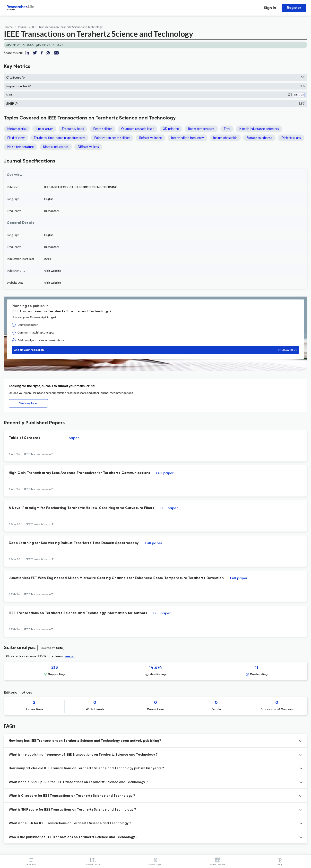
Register (294, 8)
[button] (23, 77)
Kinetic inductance (56, 147)
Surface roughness (259, 138)
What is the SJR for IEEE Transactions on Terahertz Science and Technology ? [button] (70, 823)
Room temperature (201, 129)
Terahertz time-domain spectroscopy (59, 138)
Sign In (270, 8)
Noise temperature (21, 147)
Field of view (16, 138)
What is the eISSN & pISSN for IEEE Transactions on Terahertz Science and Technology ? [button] (78, 782)
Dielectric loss (291, 138)
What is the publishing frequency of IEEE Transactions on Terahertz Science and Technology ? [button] (83, 755)
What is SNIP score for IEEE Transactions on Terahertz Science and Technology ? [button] (72, 810)
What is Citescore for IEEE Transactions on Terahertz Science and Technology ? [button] (72, 796)
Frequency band (73, 129)
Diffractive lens (88, 147)
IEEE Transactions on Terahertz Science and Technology (67, 27)
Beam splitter (103, 129)
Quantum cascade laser (138, 129)
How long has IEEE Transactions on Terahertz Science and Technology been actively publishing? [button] (85, 741)
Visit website (52, 271)
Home (9, 27)
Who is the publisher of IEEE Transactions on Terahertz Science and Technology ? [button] (73, 837)
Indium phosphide (225, 138)
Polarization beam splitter (112, 138)
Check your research (155, 350)
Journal (22, 27)
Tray (227, 129)
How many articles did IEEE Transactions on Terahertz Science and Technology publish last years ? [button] (86, 768)
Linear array (44, 129)
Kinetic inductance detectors (259, 129)
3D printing (171, 129)
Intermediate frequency (187, 138)
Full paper (70, 438)
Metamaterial (17, 129)
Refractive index (151, 138)
